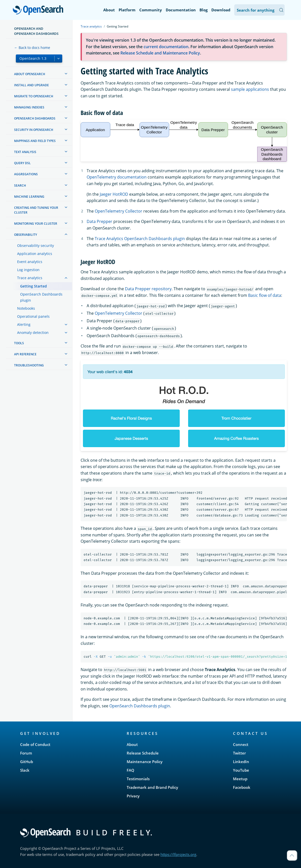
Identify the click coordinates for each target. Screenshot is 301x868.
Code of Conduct (35, 744)
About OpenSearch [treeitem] (30, 74)
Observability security (36, 245)
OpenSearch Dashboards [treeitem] (35, 118)
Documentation (181, 10)
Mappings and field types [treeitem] (35, 141)
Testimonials (138, 779)
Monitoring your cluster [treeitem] (36, 224)
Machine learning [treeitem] (29, 197)
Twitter (239, 753)
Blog (204, 10)
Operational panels (33, 316)
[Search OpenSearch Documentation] (259, 10)
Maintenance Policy (145, 762)
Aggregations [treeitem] (26, 174)
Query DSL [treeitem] (22, 163)
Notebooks (26, 308)
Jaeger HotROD (114, 194)
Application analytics (35, 254)
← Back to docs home (32, 48)
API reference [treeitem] (25, 354)
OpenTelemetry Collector (119, 211)
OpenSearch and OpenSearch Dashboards (36, 31)
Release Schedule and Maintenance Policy (160, 53)
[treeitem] (66, 74)
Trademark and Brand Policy (152, 787)
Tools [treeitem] (19, 343)
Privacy (133, 796)
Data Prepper (99, 221)
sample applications (250, 89)
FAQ (130, 770)
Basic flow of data (265, 295)
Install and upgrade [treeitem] (31, 85)
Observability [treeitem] (26, 235)
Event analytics (30, 262)
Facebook (242, 787)
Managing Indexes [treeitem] (29, 107)
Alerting (24, 324)
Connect (241, 744)
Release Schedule (143, 753)
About (109, 10)
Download (221, 10)
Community (151, 10)
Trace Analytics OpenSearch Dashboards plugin (140, 239)
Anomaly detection (33, 332)
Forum (26, 753)
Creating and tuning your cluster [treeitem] (36, 210)
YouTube (241, 770)
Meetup (240, 779)
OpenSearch (39, 11)
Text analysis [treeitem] (25, 152)
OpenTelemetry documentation (117, 177)
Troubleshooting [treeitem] (29, 365)
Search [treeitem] (20, 185)
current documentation (166, 47)
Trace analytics (30, 278)
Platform (127, 10)
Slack (25, 770)
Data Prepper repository (148, 289)
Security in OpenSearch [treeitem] (34, 130)
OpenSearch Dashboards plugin (41, 297)
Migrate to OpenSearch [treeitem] (34, 96)
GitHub (27, 762)
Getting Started (34, 286)
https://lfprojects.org (178, 854)
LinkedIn (241, 762)
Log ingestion (28, 270)
